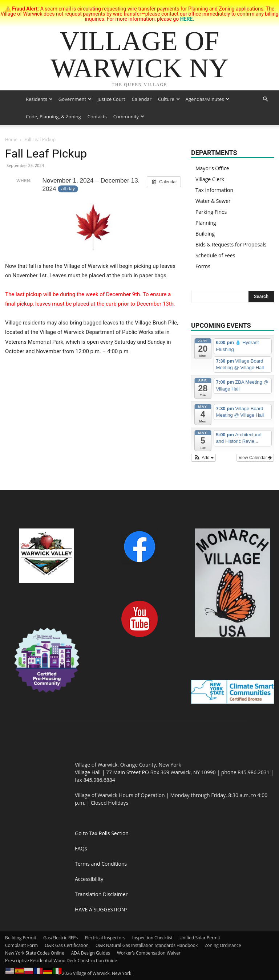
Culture (169, 99)
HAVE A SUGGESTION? (101, 909)
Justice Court (111, 99)
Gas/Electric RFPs (60, 938)
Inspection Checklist (152, 938)
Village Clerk (210, 179)
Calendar (142, 99)
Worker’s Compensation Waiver (149, 953)
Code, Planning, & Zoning (53, 117)
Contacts (97, 117)
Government (75, 99)
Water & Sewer (213, 201)
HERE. (187, 19)
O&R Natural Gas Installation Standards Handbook (147, 945)
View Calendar (255, 458)
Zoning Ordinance (223, 945)
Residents (39, 99)
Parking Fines (211, 212)
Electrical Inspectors (105, 938)
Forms (203, 266)
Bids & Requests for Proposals (231, 244)
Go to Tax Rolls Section (102, 833)
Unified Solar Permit (200, 938)
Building (205, 234)
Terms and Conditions (101, 864)
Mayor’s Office (212, 168)
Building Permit (21, 938)
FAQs (81, 848)
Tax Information (214, 190)
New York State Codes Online (35, 953)
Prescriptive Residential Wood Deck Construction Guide (61, 961)
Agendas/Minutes (208, 99)
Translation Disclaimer (101, 894)
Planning (206, 223)
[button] (265, 99)
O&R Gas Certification (67, 945)
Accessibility (89, 879)
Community (129, 117)
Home (11, 140)
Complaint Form (21, 945)
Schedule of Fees (215, 255)
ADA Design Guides (91, 953)
